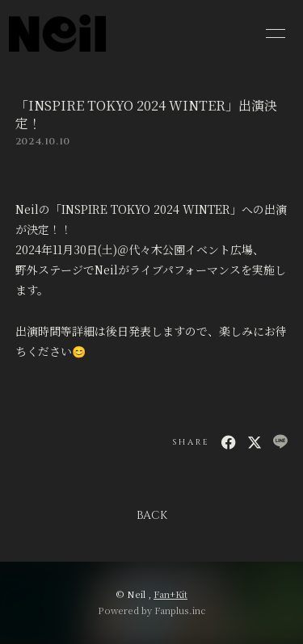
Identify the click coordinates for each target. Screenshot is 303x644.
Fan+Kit (170, 594)
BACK (152, 515)
